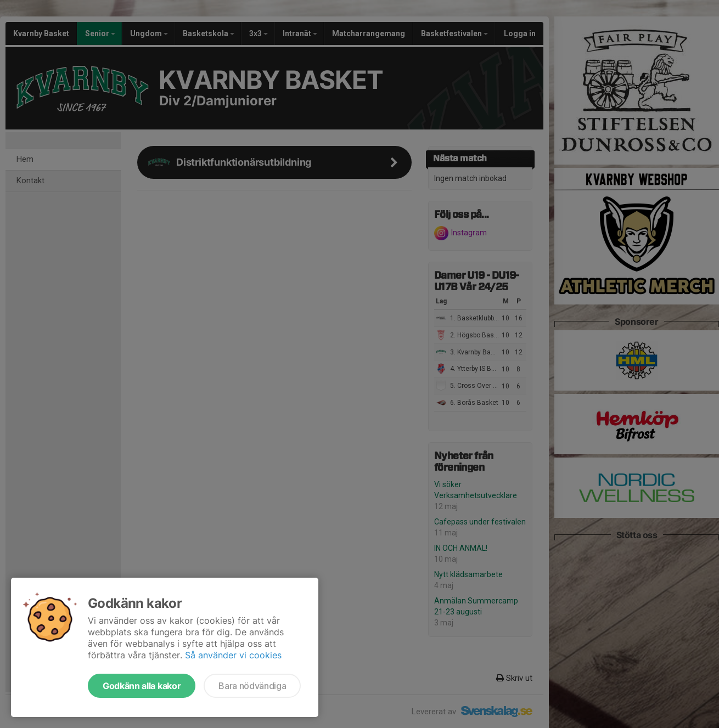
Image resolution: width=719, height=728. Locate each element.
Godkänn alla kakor (142, 686)
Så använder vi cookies (233, 655)
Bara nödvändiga (252, 686)
